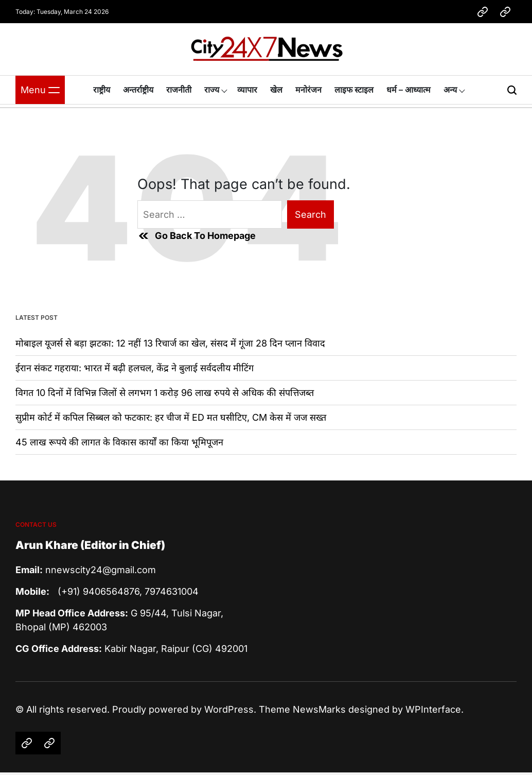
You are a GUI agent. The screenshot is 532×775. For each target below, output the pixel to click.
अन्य (450, 90)
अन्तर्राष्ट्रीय (138, 90)
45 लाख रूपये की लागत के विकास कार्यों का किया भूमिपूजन (119, 442)
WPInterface (433, 709)
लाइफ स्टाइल (354, 90)
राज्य (212, 90)
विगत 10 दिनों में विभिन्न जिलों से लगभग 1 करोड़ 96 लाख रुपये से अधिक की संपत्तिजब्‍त (165, 393)
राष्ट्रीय (102, 90)
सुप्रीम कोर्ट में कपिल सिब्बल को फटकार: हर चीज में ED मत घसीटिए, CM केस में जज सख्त (171, 417)
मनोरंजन (308, 90)
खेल (276, 90)
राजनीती (179, 90)
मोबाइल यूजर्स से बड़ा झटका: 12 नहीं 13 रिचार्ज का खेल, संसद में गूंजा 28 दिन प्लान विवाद (170, 343)
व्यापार (247, 90)
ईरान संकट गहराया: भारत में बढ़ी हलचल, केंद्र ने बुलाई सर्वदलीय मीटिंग (135, 368)
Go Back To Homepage (197, 236)
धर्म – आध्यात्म (409, 90)
